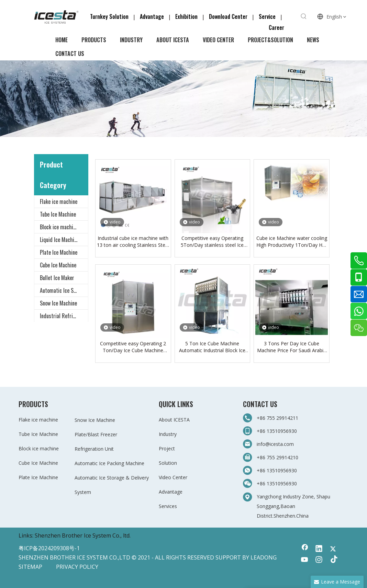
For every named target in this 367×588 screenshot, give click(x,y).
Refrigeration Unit (94, 449)
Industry (168, 434)
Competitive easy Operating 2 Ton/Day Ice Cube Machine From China (133, 347)
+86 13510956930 (277, 431)
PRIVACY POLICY (77, 567)
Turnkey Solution (110, 16)
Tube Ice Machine (58, 214)
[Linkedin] (319, 549)
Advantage (152, 16)
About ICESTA (174, 420)
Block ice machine (59, 227)
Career (276, 27)
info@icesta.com (275, 444)
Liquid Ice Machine (59, 240)
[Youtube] (305, 560)
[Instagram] (319, 560)
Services (168, 506)
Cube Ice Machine (58, 265)
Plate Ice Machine (59, 252)
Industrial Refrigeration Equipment (64, 316)
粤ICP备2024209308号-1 (49, 548)
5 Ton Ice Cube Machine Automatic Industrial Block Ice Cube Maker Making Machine (212, 347)
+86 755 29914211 (278, 418)
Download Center (228, 16)
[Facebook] (305, 549)
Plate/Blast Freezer (96, 434)
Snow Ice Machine (58, 303)
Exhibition (186, 16)
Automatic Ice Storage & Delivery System (64, 290)
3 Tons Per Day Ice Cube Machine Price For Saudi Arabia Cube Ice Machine (292, 347)
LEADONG (264, 557)
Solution (168, 463)
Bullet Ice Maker (57, 278)
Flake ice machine (59, 201)
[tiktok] (333, 560)
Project (167, 448)
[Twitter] (333, 549)
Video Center (173, 477)
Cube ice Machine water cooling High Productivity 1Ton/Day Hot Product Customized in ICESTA (292, 242)
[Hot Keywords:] (304, 16)
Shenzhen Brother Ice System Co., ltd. (83, 535)
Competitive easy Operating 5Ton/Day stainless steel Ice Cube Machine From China (212, 242)
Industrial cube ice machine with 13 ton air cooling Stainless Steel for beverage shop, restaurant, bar (133, 242)
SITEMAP (30, 567)
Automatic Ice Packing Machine (109, 463)
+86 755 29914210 (277, 457)
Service (269, 16)
